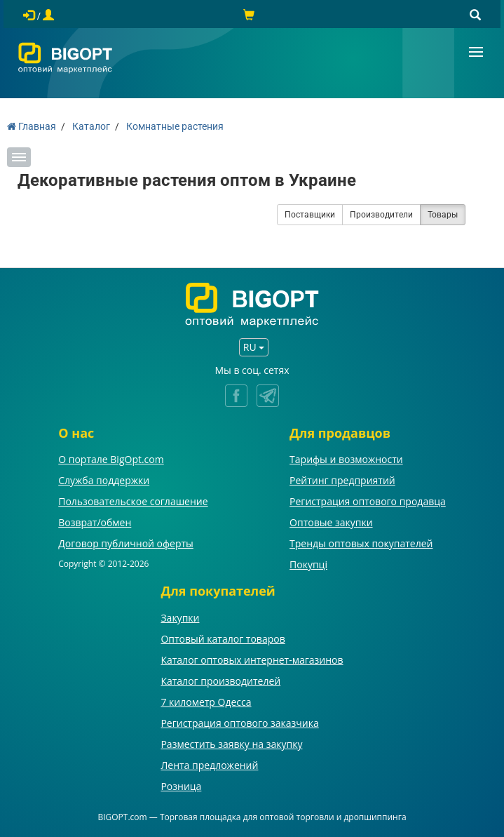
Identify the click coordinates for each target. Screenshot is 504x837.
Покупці (308, 564)
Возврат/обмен (95, 522)
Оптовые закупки (331, 522)
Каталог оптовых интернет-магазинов (252, 660)
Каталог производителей (220, 681)
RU (254, 347)
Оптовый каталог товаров (223, 639)
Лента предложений (209, 765)
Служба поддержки (104, 480)
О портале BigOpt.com (111, 459)
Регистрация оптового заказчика (239, 723)
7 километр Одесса (206, 702)
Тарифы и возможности (346, 459)
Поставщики (310, 215)
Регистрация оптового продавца (368, 501)
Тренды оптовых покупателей (361, 543)
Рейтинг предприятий (342, 480)
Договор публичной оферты (126, 543)
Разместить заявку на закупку (231, 744)
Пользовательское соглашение (133, 501)
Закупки (180, 618)
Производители (381, 215)
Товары (443, 215)
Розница (181, 786)
